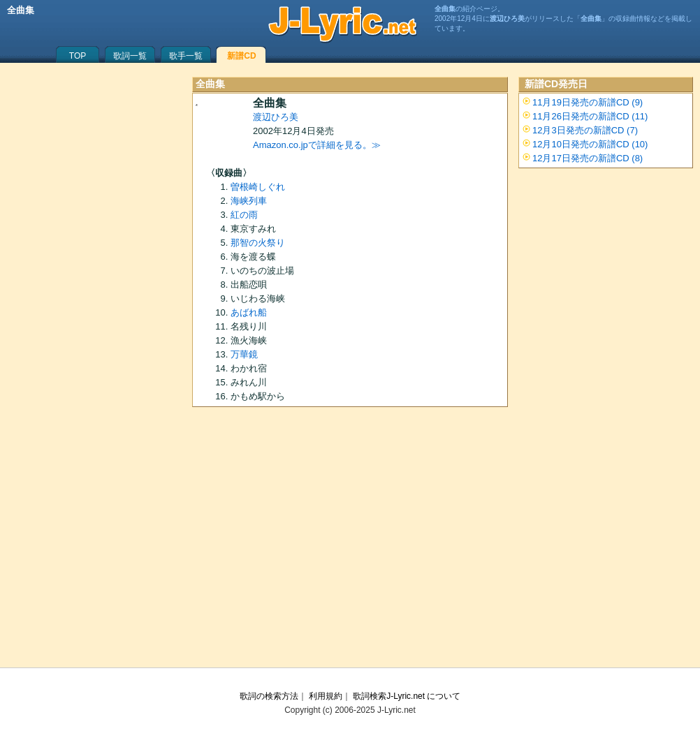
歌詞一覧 (130, 56)
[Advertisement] (350, 542)
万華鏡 (244, 354)
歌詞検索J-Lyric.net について (407, 696)
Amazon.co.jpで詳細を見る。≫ (317, 145)
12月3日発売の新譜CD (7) (585, 130)
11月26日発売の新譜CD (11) (590, 116)
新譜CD (241, 56)
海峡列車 (249, 201)
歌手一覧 (186, 56)
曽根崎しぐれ (258, 187)
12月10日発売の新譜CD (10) (590, 144)
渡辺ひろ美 (276, 117)
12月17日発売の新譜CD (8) (588, 158)
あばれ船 (249, 312)
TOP (78, 56)
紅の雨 (244, 215)
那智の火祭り (258, 243)
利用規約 (326, 696)
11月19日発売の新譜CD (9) (588, 102)
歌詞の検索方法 (269, 696)
